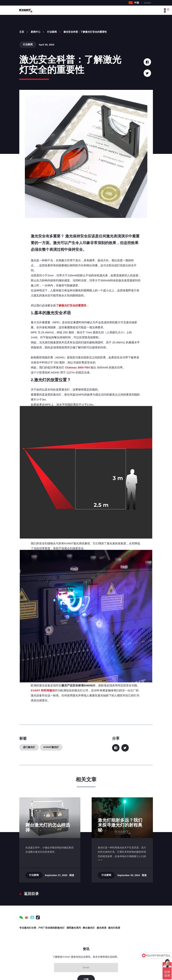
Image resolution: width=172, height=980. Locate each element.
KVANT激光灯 (51, 747)
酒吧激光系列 (74, 928)
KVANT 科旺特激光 (43, 690)
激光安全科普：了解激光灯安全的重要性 (85, 32)
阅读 (72, 875)
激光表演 (101, 928)
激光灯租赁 (114, 928)
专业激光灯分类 (28, 928)
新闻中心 (36, 32)
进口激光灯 (29, 747)
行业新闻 (52, 32)
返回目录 (29, 894)
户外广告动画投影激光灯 (51, 928)
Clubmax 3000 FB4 (77, 367)
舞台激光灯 (89, 928)
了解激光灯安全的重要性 (71, 305)
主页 (22, 32)
